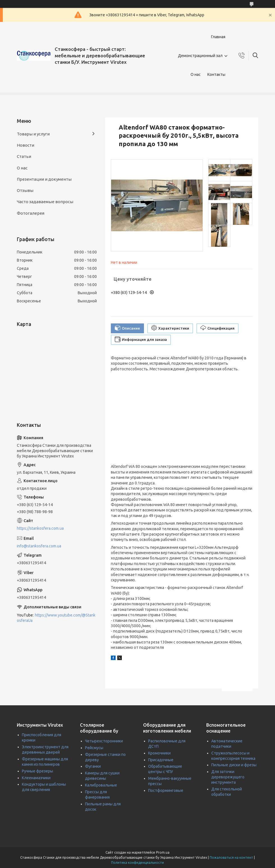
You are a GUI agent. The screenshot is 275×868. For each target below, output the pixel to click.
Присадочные (161, 760)
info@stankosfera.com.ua (39, 546)
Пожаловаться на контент (231, 857)
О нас (196, 74)
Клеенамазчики (36, 778)
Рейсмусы (94, 748)
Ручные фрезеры (37, 771)
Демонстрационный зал (200, 56)
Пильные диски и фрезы (234, 765)
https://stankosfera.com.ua (40, 528)
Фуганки (93, 766)
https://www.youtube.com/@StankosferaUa (56, 618)
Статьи (24, 156)
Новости (26, 145)
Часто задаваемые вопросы (45, 202)
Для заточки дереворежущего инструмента (228, 777)
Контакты (216, 74)
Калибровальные (101, 785)
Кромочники (159, 753)
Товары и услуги (33, 134)
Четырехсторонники (104, 741)
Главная (218, 37)
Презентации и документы (44, 179)
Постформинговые (166, 790)
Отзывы (25, 190)
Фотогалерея (31, 213)
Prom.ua (163, 852)
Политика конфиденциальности (137, 863)
